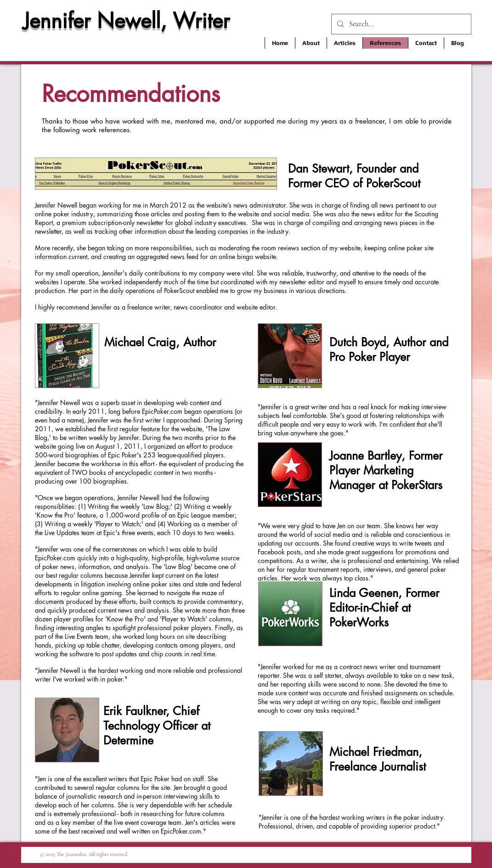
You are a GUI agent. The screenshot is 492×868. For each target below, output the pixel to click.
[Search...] (400, 24)
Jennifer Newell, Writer (126, 20)
